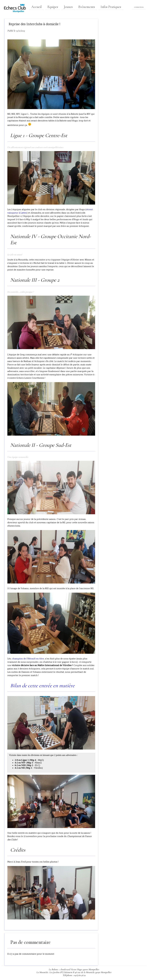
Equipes (53, 7)
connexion (139, 7)
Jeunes (68, 7)
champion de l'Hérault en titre (28, 659)
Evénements (87, 7)
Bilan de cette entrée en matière (42, 686)
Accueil (36, 7)
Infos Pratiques (111, 7)
